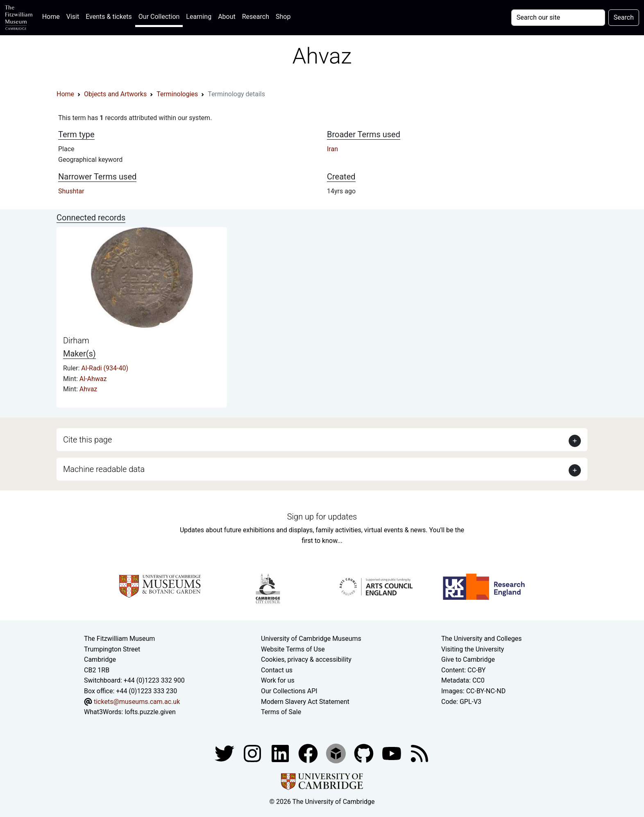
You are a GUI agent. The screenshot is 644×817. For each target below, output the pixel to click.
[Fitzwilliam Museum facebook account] (281, 753)
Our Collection (159, 17)
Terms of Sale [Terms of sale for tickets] (281, 712)
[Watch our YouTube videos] (392, 753)
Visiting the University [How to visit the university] (473, 649)
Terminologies (177, 94)
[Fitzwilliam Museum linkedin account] (309, 753)
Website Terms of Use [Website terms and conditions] (293, 649)
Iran (332, 149)
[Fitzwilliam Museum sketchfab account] (337, 753)
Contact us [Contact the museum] (277, 670)
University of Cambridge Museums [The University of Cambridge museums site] (311, 639)
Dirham (76, 340)
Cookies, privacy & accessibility (306, 659)
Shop (283, 17)
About (227, 17)
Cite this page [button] (87, 440)
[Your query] (558, 18)
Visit (73, 17)
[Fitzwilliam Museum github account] (365, 753)
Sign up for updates (322, 517)
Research (256, 17)
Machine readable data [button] (104, 469)
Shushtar (71, 191)
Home (53, 16)
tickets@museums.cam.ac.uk (137, 702)
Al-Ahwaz (93, 379)
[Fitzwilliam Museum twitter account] (225, 753)
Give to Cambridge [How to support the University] (468, 659)
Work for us (278, 680)
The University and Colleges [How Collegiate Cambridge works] (481, 639)
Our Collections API (289, 691)
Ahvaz (88, 389)
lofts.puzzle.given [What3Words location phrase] (150, 712)
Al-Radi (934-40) (105, 368)
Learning (199, 17)
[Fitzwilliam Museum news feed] (420, 753)
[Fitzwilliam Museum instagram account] (253, 753)
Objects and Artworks (115, 94)
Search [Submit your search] (624, 17)
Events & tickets (109, 17)
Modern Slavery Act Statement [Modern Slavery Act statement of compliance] (305, 702)
